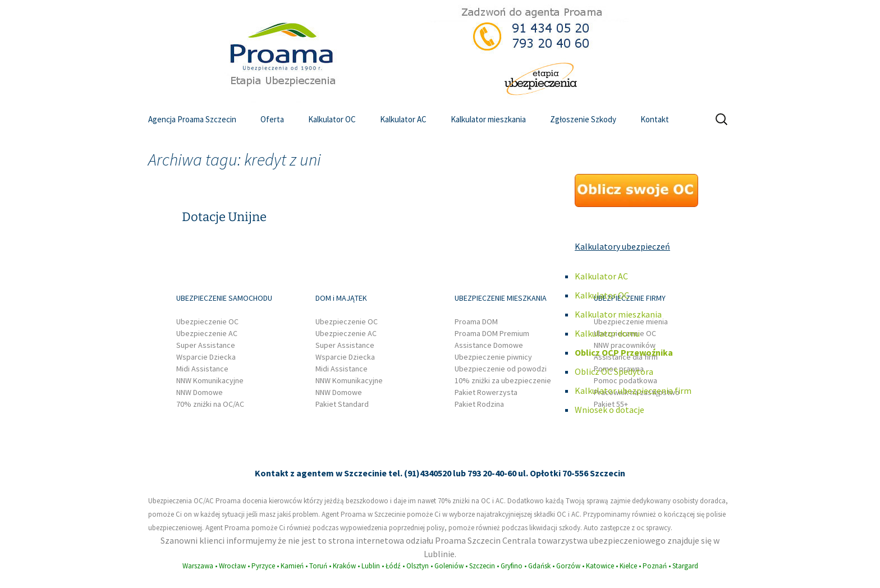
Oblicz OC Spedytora (614, 371)
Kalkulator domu (607, 333)
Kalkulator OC (332, 119)
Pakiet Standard (342, 404)
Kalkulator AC (403, 119)
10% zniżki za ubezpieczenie (503, 380)
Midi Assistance (202, 369)
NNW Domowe (200, 392)
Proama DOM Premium (492, 333)
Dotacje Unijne (224, 217)
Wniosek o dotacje (609, 410)
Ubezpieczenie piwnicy (493, 357)
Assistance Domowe (489, 345)
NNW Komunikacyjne (210, 380)
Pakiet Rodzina (479, 404)
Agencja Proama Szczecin (192, 119)
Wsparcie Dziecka (206, 357)
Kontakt (655, 119)
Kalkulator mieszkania (488, 119)
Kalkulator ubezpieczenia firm (633, 391)
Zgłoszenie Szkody (583, 119)
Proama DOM (476, 321)
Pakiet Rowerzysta (486, 392)
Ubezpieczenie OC (207, 321)
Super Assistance (206, 345)
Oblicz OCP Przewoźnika (624, 352)
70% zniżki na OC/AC (210, 404)
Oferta (272, 119)
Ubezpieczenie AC (207, 333)
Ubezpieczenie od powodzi (501, 369)
